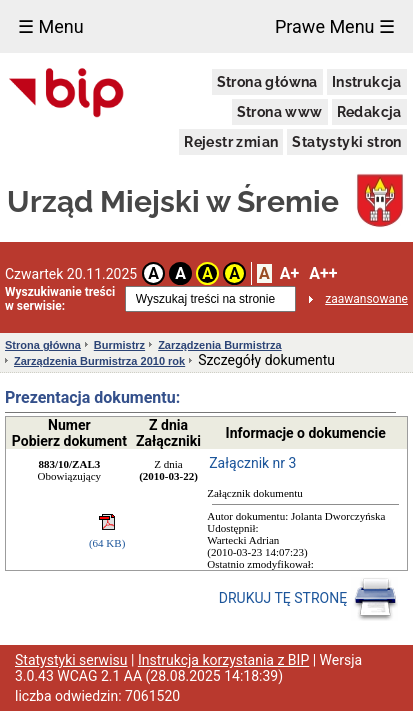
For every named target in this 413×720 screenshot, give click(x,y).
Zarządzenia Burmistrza (219, 345)
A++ (323, 273)
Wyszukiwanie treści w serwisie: (60, 299)
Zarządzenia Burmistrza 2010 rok (99, 361)
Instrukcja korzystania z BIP (223, 660)
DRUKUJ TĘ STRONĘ (308, 599)
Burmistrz (119, 345)
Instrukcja (367, 82)
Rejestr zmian (231, 142)
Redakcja (369, 112)
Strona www (280, 112)
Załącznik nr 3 (252, 463)
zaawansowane (366, 299)
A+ (289, 273)
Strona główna (267, 82)
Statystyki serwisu (71, 660)
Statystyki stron (346, 142)
